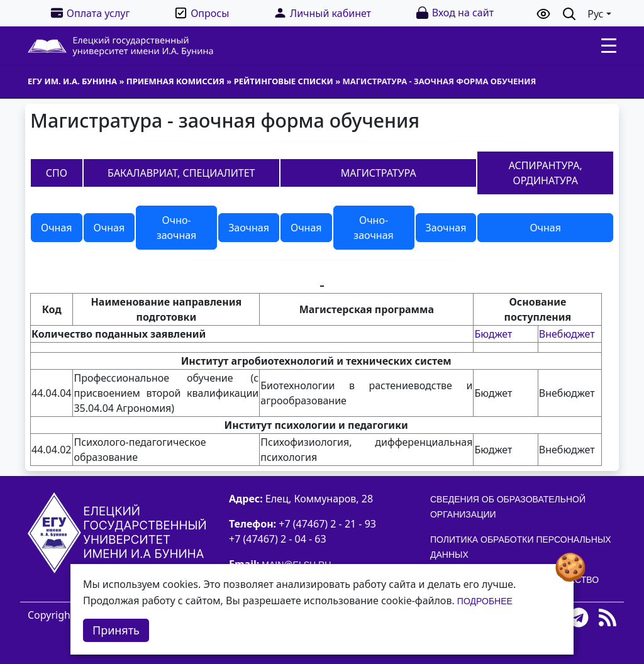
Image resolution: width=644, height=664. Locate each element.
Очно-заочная (176, 228)
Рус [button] (595, 14)
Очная (57, 228)
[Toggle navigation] (609, 46)
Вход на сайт (454, 13)
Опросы (201, 13)
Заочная (249, 228)
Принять (116, 630)
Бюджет (493, 334)
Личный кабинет (322, 13)
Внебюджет (567, 334)
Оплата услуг (90, 13)
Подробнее (485, 601)
